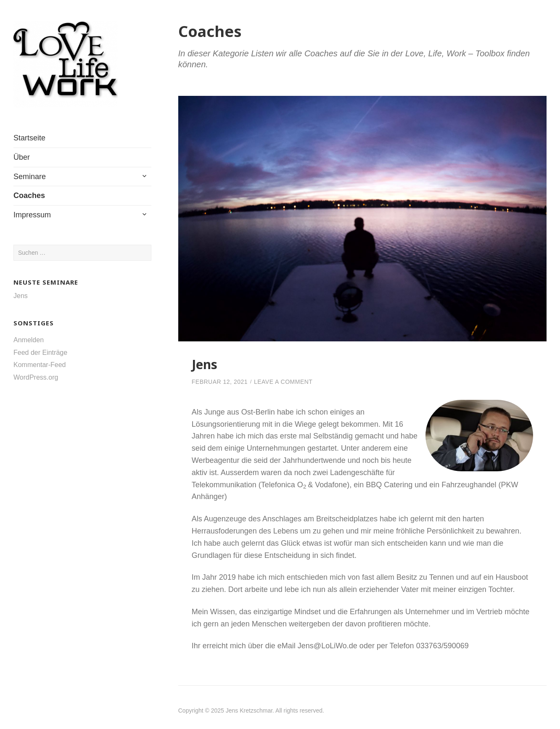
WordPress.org (36, 377)
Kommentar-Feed (40, 365)
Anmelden (29, 340)
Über (22, 157)
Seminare (30, 177)
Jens (21, 296)
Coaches (29, 195)
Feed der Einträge (40, 353)
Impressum (32, 215)
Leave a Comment (283, 382)
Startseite (29, 138)
